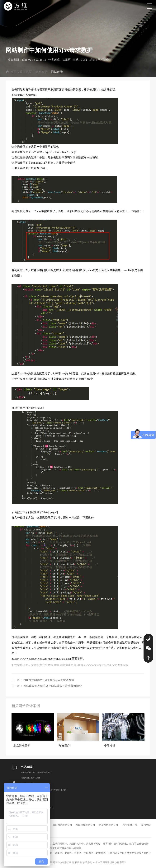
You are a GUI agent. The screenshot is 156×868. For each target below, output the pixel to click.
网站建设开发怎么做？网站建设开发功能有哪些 (53, 686)
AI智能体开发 (130, 825)
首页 (29, 72)
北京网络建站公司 (108, 825)
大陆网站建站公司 (62, 825)
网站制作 (103, 60)
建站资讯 (42, 72)
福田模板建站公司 (85, 825)
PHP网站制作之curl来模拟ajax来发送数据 (49, 680)
